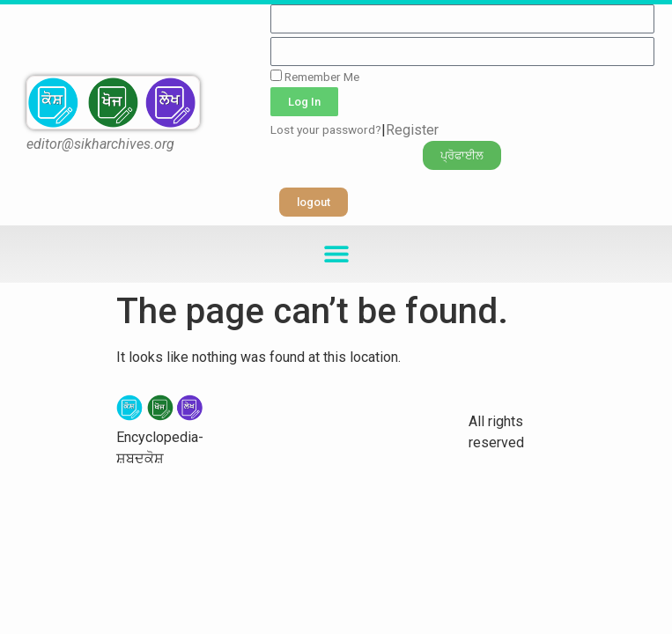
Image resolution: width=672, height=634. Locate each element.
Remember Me (315, 77)
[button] (462, 155)
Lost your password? (326, 129)
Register (412, 130)
